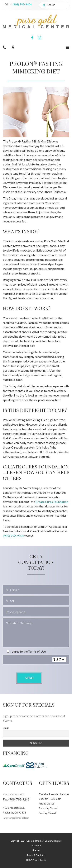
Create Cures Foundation (52, 502)
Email (6, 728)
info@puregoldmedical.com (16, 818)
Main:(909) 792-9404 (14, 794)
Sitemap (36, 850)
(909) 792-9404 (22, 4)
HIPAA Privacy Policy (36, 860)
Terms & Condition (36, 855)
